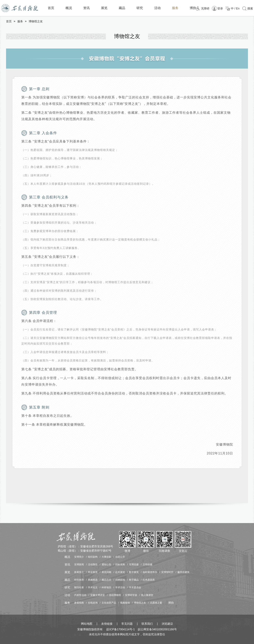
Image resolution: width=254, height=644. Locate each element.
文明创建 (148, 565)
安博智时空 (167, 572)
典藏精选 (93, 580)
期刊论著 (79, 587)
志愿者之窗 (156, 603)
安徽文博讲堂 (98, 595)
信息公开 (120, 557)
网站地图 (87, 624)
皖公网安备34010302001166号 (157, 629)
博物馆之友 (36, 21)
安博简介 (79, 557)
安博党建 (134, 565)
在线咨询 (93, 603)
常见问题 (127, 624)
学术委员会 (135, 587)
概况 (69, 8)
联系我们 (147, 624)
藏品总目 (106, 580)
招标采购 (120, 565)
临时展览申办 (150, 572)
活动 (157, 8)
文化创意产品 (109, 603)
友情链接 (107, 624)
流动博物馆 (115, 595)
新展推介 (79, 572)
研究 (140, 8)
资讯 (86, 8)
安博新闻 (79, 565)
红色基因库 (149, 580)
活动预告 (93, 565)
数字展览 (134, 572)
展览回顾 (106, 572)
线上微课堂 (147, 595)
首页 (51, 8)
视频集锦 (125, 603)
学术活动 (120, 587)
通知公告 (106, 565)
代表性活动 (80, 595)
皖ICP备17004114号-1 (121, 629)
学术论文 (93, 587)
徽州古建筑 (183, 572)
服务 (175, 8)
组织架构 (93, 557)
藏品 (122, 8)
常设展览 (93, 572)
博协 (193, 8)
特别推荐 (79, 580)
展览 (104, 8)
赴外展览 (120, 572)
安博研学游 (131, 595)
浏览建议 (167, 624)
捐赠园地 (120, 580)
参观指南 (79, 603)
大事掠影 (106, 557)
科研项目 (106, 587)
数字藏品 (134, 580)
